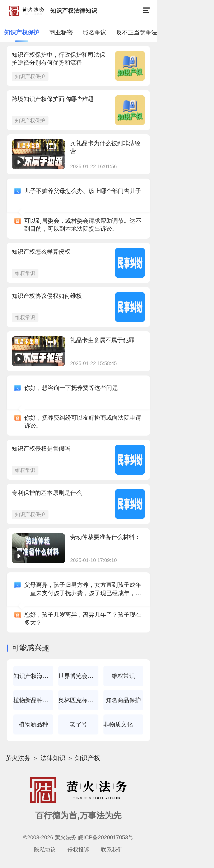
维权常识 (25, 273)
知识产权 (88, 758)
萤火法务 (18, 758)
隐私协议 (45, 850)
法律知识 (53, 758)
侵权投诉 (78, 850)
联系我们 (112, 850)
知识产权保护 (30, 76)
